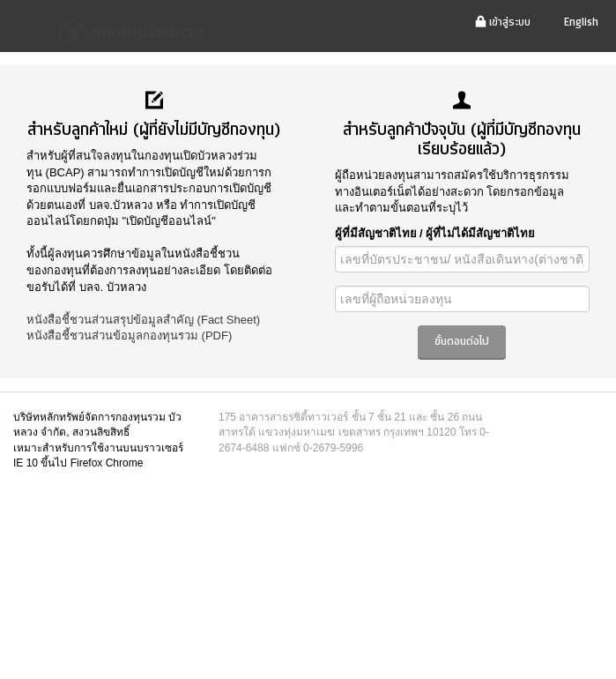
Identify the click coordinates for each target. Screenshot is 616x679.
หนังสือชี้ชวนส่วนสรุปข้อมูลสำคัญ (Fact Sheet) (143, 320)
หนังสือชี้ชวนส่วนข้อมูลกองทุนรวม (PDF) (129, 336)
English (581, 22)
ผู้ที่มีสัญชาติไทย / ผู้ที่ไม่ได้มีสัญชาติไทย (435, 233)
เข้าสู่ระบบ (503, 22)
